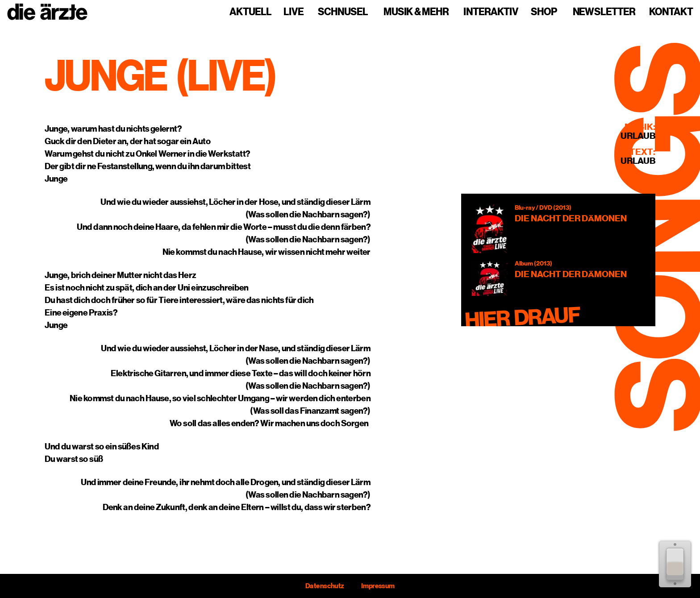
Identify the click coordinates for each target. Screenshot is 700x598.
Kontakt (671, 12)
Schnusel (343, 12)
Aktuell (250, 12)
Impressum (378, 586)
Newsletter (604, 12)
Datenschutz (325, 586)
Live (294, 12)
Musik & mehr (416, 12)
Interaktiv (491, 12)
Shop (544, 12)
